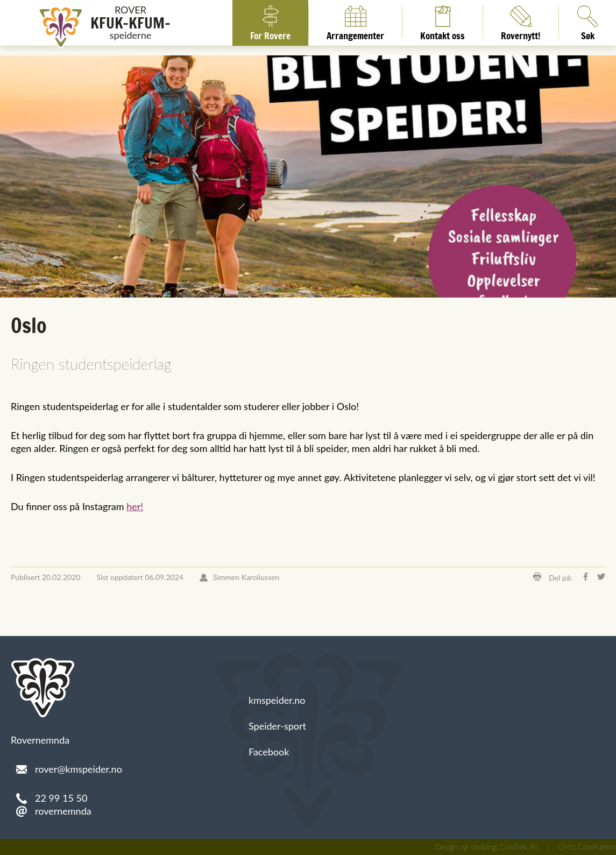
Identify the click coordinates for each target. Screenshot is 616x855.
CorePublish (597, 847)
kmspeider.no (277, 700)
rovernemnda (63, 811)
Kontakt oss (442, 22)
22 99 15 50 (61, 798)
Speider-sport (277, 726)
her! (135, 506)
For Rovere (270, 22)
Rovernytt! (521, 22)
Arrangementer (355, 22)
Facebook (269, 752)
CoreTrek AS (519, 847)
